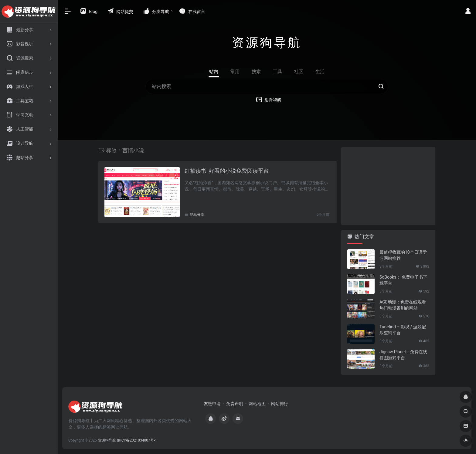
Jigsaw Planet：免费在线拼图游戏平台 (403, 355)
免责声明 (235, 404)
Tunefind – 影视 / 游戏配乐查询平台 (403, 330)
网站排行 (280, 404)
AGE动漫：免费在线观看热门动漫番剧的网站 (403, 305)
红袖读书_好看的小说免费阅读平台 (227, 171)
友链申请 (212, 404)
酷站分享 (197, 215)
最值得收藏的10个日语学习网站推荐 (403, 255)
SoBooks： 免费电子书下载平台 (403, 280)
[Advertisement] (387, 185)
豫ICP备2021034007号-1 (137, 440)
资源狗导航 (107, 440)
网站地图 (257, 404)
